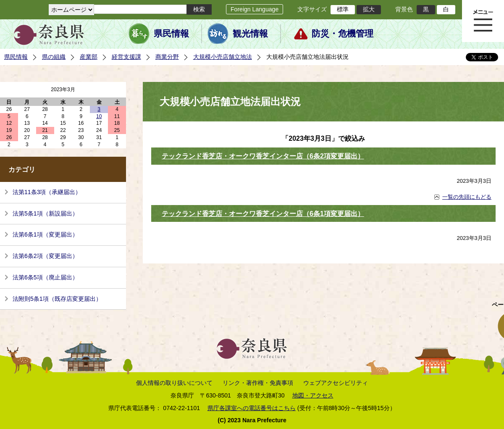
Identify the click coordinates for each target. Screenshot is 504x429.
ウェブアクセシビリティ (336, 383)
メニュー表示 (483, 21)
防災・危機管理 (343, 34)
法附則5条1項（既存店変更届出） (57, 299)
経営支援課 (126, 57)
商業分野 (167, 57)
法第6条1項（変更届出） (45, 234)
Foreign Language (255, 9)
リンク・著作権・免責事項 (258, 383)
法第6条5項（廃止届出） (45, 277)
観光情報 (250, 34)
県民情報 (171, 34)
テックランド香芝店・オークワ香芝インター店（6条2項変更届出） (263, 156)
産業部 (89, 57)
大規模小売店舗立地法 (223, 57)
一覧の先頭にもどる (467, 197)
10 (99, 116)
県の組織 (54, 57)
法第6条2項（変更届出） (45, 256)
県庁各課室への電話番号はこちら (252, 408)
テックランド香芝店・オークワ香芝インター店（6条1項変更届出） (263, 214)
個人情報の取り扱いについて (174, 383)
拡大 (369, 9)
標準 (343, 9)
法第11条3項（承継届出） (47, 192)
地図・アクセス (313, 395)
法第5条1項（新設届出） (45, 213)
